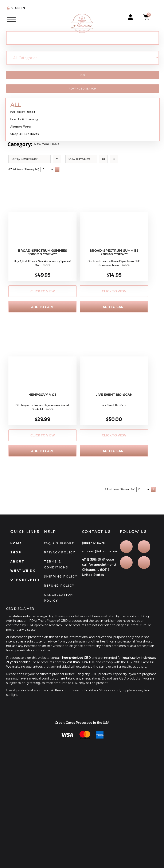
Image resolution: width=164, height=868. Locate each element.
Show (79, 159)
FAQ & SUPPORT (59, 543)
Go (83, 75)
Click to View (43, 291)
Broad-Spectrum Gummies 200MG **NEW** (114, 252)
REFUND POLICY (59, 586)
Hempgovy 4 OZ (42, 395)
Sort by (25, 159)
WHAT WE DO (23, 571)
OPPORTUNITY (25, 580)
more (46, 265)
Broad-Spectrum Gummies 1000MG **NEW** (43, 252)
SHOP (16, 552)
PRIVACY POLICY (60, 552)
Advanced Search (83, 89)
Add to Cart (43, 307)
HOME (16, 543)
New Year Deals (53, 144)
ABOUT (17, 561)
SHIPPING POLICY (61, 576)
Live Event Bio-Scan (114, 395)
